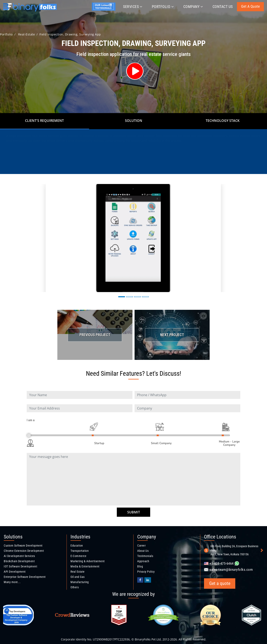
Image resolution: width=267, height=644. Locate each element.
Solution (134, 121)
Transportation (80, 551)
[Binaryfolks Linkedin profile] (148, 580)
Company (193, 7)
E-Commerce (78, 556)
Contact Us (223, 7)
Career (141, 546)
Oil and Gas (78, 577)
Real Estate (78, 572)
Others (75, 587)
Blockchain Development (19, 561)
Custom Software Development (23, 546)
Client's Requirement (44, 121)
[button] (122, 297)
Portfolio (163, 7)
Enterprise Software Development (25, 577)
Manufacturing (80, 582)
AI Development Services (19, 556)
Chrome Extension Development (24, 551)
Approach (143, 561)
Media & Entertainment (85, 566)
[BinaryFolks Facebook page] (140, 580)
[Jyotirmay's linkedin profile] (105, 10)
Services (133, 7)
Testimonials (145, 556)
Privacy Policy (146, 572)
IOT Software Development (20, 566)
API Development (15, 572)
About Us (143, 551)
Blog (140, 566)
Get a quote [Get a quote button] (251, 6)
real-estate (27, 34)
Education (77, 546)
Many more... (12, 582)
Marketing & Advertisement (88, 561)
